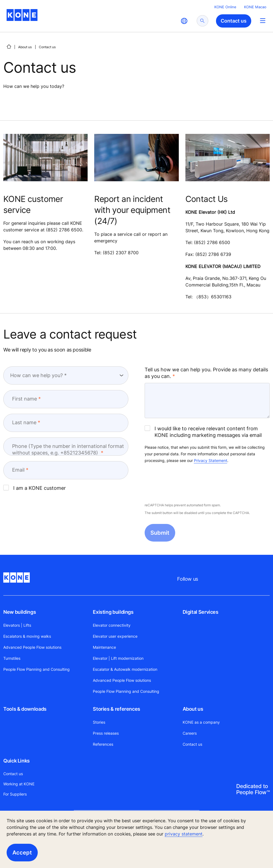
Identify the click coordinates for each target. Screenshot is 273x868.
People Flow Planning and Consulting (37, 669)
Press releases (106, 733)
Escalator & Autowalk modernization (125, 669)
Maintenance (104, 647)
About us (25, 47)
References (103, 744)
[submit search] (202, 21)
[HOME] (9, 47)
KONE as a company (201, 722)
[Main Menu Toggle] (263, 21)
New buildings (20, 612)
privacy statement (184, 834)
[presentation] (186, 483)
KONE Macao (255, 7)
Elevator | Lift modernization (118, 658)
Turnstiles (12, 658)
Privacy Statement (211, 460)
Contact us (192, 744)
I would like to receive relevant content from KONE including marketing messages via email (203, 432)
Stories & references (117, 709)
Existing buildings (113, 612)
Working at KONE (19, 784)
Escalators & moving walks (27, 636)
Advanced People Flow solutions (32, 647)
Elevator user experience (115, 636)
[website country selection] (184, 21)
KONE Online (225, 7)
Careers (190, 733)
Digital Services (201, 612)
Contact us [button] (234, 21)
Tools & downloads (25, 709)
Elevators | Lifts (17, 625)
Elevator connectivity (112, 625)
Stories (99, 722)
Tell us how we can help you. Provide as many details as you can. (206, 373)
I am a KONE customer (35, 488)
